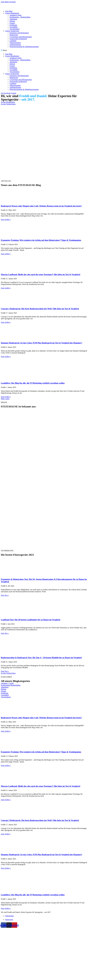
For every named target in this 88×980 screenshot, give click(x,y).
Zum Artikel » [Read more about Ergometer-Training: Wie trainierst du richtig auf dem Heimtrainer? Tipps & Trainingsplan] (6, 254)
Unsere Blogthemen (12, 13)
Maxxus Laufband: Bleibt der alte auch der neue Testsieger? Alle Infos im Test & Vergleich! (41, 274)
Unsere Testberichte (12, 31)
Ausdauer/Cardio (16, 15)
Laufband (13, 41)
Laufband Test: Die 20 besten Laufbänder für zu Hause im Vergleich (31, 620)
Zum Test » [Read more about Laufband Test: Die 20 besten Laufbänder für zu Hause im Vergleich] (5, 633)
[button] (44, 50)
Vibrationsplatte (15, 43)
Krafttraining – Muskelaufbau (20, 17)
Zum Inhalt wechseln (8, 2)
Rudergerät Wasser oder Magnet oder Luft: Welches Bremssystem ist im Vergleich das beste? (41, 206)
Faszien (12, 23)
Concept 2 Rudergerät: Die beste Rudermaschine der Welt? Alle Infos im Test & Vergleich (40, 309)
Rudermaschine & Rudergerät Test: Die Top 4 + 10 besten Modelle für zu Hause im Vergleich (41, 658)
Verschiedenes (15, 29)
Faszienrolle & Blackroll (18, 39)
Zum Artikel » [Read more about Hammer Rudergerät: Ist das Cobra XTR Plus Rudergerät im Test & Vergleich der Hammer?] (6, 357)
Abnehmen (13, 19)
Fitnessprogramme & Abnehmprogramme (24, 47)
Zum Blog (9, 11)
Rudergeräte (14, 35)
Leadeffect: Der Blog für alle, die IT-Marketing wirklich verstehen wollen (33, 383)
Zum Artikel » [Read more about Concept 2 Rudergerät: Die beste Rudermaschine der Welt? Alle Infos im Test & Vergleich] (6, 322)
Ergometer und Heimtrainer (19, 33)
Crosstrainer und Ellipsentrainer (21, 37)
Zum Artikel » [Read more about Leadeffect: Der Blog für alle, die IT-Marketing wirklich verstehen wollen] (6, 397)
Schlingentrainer (15, 45)
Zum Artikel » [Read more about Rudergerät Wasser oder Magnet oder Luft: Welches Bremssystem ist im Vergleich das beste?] (6, 220)
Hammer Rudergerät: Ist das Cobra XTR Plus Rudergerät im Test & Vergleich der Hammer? (42, 343)
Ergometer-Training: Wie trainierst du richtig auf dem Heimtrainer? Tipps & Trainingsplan (41, 240)
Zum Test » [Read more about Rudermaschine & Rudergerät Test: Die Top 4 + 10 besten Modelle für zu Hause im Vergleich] (5, 671)
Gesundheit (14, 27)
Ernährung (13, 25)
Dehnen (12, 21)
